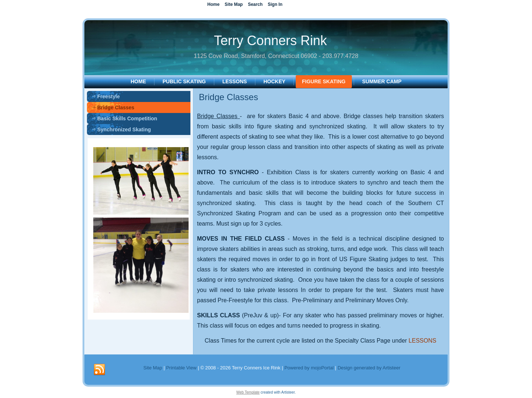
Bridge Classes (116, 107)
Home (138, 81)
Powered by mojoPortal (309, 368)
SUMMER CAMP (382, 81)
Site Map (153, 368)
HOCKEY (274, 81)
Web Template (248, 392)
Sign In (275, 4)
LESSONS (235, 81)
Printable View (181, 368)
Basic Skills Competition (127, 118)
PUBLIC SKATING (184, 81)
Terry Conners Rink (270, 41)
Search (255, 4)
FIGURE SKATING (324, 81)
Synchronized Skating (124, 129)
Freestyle (108, 96)
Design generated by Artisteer (369, 368)
